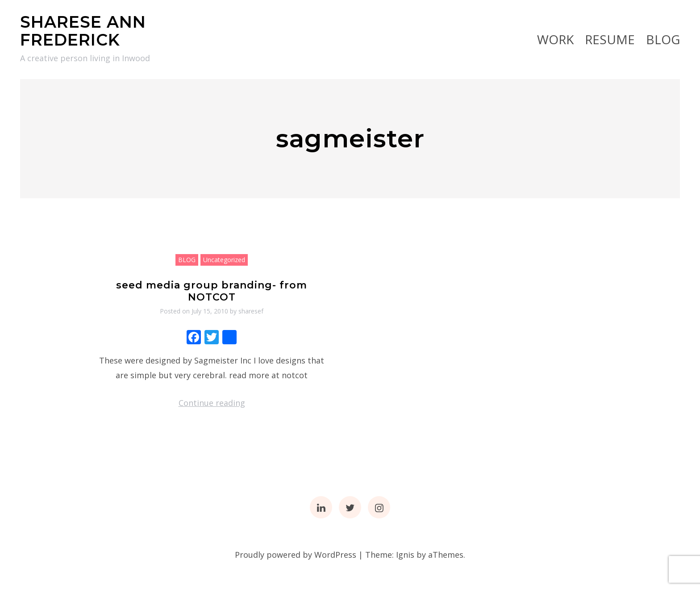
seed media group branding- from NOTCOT (212, 291)
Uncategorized (224, 260)
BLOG (663, 39)
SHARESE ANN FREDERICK (83, 31)
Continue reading (212, 403)
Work (555, 39)
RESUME (610, 39)
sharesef (251, 311)
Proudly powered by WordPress (296, 555)
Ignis (405, 555)
